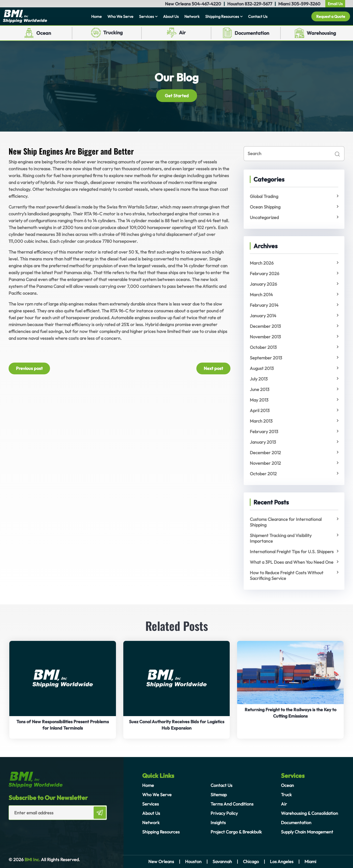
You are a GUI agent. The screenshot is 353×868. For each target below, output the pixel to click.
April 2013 (260, 410)
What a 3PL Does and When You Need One (292, 562)
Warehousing (321, 33)
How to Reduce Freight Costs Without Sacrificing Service (287, 575)
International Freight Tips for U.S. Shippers (292, 552)
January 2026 (263, 284)
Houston (193, 862)
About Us (171, 16)
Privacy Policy (224, 813)
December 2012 (265, 453)
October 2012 (263, 474)
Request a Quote (331, 16)
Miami (310, 862)
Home (96, 16)
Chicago (251, 862)
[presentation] (37, 830)
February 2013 (264, 432)
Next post (213, 368)
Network (192, 16)
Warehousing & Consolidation (309, 813)
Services (146, 16)
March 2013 (261, 421)
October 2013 (263, 347)
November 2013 (265, 337)
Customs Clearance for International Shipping (286, 522)
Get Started (177, 95)
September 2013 (266, 358)
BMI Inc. (32, 860)
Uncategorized (264, 217)
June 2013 (260, 389)
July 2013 (259, 379)
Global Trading (264, 196)
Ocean (44, 33)
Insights (218, 823)
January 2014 (263, 316)
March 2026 (262, 263)
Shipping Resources (222, 16)
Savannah (222, 862)
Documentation (252, 33)
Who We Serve (120, 16)
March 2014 (261, 295)
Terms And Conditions (232, 804)
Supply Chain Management (307, 832)
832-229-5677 (258, 4)
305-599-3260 (306, 4)
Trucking (113, 32)
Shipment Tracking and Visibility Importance (281, 538)
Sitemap (219, 795)
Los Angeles (282, 862)
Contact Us (258, 16)
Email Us (335, 4)
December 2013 (265, 326)
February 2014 (264, 305)
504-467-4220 (206, 4)
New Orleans (161, 862)
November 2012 (265, 463)
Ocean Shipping (265, 207)
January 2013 (263, 442)
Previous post (29, 368)
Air (182, 32)
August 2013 (262, 368)
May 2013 (259, 400)
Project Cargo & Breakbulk (236, 832)
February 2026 (265, 274)
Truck (286, 795)
